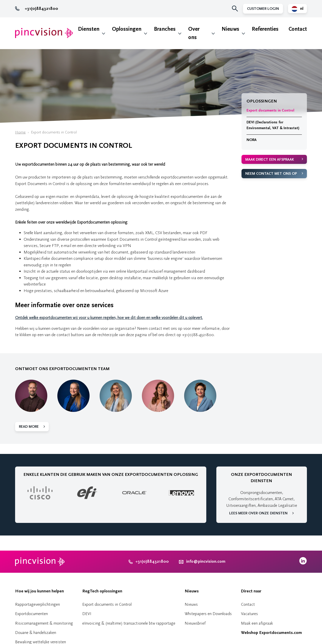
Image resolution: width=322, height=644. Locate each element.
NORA (252, 140)
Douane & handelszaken (36, 633)
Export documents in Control (270, 110)
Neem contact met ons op (271, 174)
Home (20, 132)
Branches (165, 29)
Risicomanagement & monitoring (44, 623)
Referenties (265, 29)
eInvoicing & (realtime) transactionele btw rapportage (129, 623)
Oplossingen (127, 29)
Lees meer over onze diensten (258, 513)
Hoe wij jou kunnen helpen (39, 591)
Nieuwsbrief (195, 623)
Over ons (194, 33)
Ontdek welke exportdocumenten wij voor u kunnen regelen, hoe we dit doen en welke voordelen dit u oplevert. (109, 318)
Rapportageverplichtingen (37, 604)
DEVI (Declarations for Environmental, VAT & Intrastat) (273, 125)
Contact (298, 29)
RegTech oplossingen (102, 591)
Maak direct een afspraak (270, 159)
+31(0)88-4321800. (198, 335)
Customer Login (263, 9)
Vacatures (249, 614)
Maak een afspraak (257, 623)
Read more (29, 427)
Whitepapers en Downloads (208, 614)
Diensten (89, 29)
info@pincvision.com (206, 561)
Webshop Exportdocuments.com (271, 633)
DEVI (87, 614)
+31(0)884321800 (37, 9)
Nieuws (230, 29)
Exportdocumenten (31, 614)
